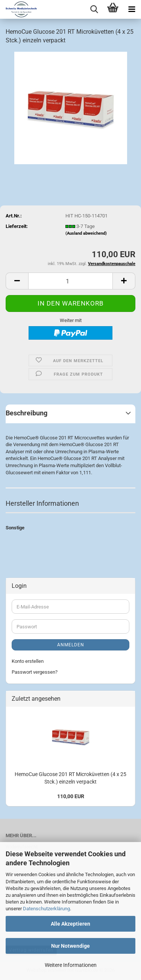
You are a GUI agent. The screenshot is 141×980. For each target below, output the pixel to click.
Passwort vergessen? (35, 672)
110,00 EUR (71, 796)
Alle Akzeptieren (70, 924)
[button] (17, 281)
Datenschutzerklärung (46, 909)
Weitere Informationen (71, 965)
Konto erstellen (28, 661)
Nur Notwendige (70, 946)
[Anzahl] (70, 281)
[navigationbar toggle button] (132, 9)
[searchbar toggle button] (94, 9)
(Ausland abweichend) (86, 233)
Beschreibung (27, 413)
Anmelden (71, 645)
